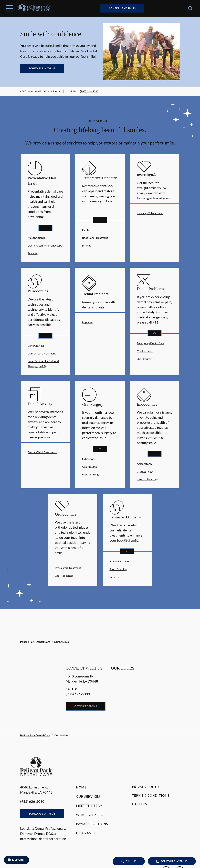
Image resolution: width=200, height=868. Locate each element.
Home (81, 787)
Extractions (89, 459)
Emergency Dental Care (151, 343)
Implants (87, 322)
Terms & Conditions (151, 795)
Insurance (86, 833)
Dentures (88, 230)
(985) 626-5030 (89, 91)
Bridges (87, 245)
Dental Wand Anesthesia (42, 452)
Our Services (88, 796)
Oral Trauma (144, 359)
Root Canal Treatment (95, 238)
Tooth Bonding (118, 569)
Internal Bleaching (147, 479)
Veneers (114, 577)
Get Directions (86, 706)
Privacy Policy (146, 787)
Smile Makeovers (119, 561)
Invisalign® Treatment (150, 213)
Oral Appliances (64, 576)
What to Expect (91, 815)
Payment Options (92, 824)
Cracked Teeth (145, 351)
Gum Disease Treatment (42, 353)
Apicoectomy (145, 464)
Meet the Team (90, 806)
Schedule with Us (122, 8)
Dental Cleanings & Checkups (45, 245)
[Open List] (45, 228)
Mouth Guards (36, 238)
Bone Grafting (36, 346)
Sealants (33, 253)
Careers (140, 804)
